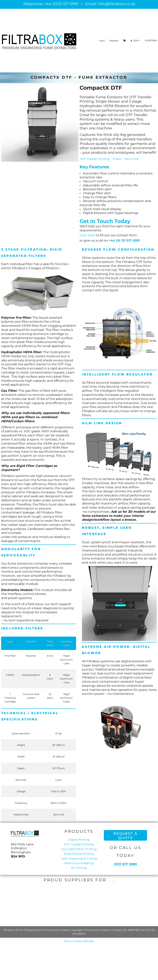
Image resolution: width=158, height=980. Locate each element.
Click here (87, 235)
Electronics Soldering (79, 863)
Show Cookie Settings (79, 941)
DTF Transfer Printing (95, 159)
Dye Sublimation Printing (79, 849)
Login (102, 41)
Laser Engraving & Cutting (79, 858)
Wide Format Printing (79, 854)
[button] (124, 41)
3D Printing (79, 868)
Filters (117, 159)
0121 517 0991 (125, 864)
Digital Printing (79, 840)
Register (114, 41)
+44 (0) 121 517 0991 (124, 240)
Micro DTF (132, 159)
